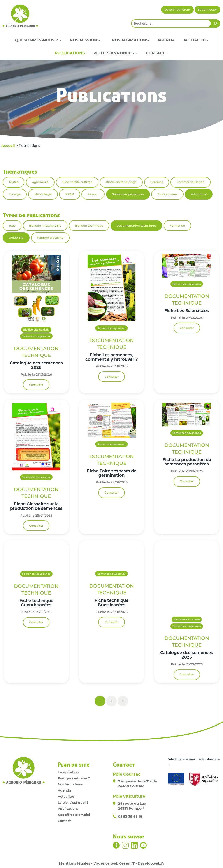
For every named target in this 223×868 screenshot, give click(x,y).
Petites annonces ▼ (115, 53)
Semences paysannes (128, 194)
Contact (64, 821)
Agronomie (40, 182)
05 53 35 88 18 (130, 816)
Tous (12, 226)
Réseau (93, 194)
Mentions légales (75, 863)
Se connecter (207, 10)
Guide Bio (16, 238)
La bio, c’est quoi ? (73, 803)
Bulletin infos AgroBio (45, 226)
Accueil (8, 146)
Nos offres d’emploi (74, 815)
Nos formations (130, 40)
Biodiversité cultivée (77, 182)
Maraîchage (43, 194)
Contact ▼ (157, 53)
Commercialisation (191, 182)
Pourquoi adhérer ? (74, 778)
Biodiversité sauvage (121, 182)
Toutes (14, 182)
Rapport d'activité (50, 238)
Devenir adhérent (177, 10)
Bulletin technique (89, 226)
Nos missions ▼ (86, 40)
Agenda (166, 40)
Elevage (15, 194)
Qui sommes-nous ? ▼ (38, 40)
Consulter (36, 385)
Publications (70, 53)
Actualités (196, 40)
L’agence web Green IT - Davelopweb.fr (129, 863)
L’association (68, 772)
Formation (177, 226)
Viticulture (199, 194)
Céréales (157, 182)
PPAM (70, 194)
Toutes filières (167, 194)
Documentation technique (136, 226)
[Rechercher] (215, 23)
